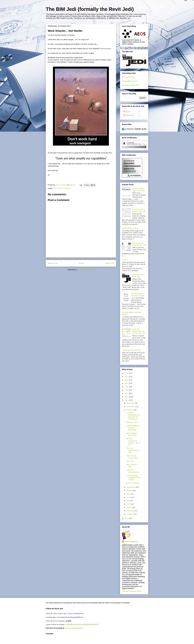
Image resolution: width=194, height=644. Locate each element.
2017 (127, 383)
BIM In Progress (133, 483)
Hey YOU (130, 461)
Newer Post (53, 263)
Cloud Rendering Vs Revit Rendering (133, 428)
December (131, 403)
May (129, 501)
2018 (127, 380)
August (130, 491)
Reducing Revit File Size (131, 350)
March (129, 507)
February (130, 511)
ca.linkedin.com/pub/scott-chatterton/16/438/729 (82, 624)
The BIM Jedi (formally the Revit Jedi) (90, 9)
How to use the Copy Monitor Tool (139, 244)
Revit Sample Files (131, 466)
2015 (127, 390)
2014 (127, 393)
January (130, 514)
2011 (127, 518)
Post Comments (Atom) (86, 270)
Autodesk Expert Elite (130, 85)
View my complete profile (132, 591)
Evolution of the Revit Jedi (138, 276)
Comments (129, 115)
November (131, 407)
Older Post (109, 263)
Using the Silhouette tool (133, 471)
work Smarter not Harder (62, 188)
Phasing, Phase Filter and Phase (139, 189)
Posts (127, 112)
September (131, 487)
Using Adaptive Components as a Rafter (133, 478)
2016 (127, 387)
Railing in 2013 (132, 422)
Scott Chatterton (131, 542)
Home (81, 263)
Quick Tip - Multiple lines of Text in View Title (139, 331)
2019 (127, 377)
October (130, 410)
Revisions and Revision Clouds (138, 295)
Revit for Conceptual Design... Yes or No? (133, 442)
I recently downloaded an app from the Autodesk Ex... (133, 416)
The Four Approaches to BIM (133, 450)
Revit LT (125, 260)
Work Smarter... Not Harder (132, 434)
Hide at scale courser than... (133, 457)
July (128, 494)
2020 (127, 373)
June (129, 497)
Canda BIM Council (129, 81)
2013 (127, 397)
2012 (127, 400)
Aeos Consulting (128, 77)
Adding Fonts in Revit (130, 228)
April (129, 504)
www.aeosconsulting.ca (74, 628)
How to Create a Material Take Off (139, 210)
